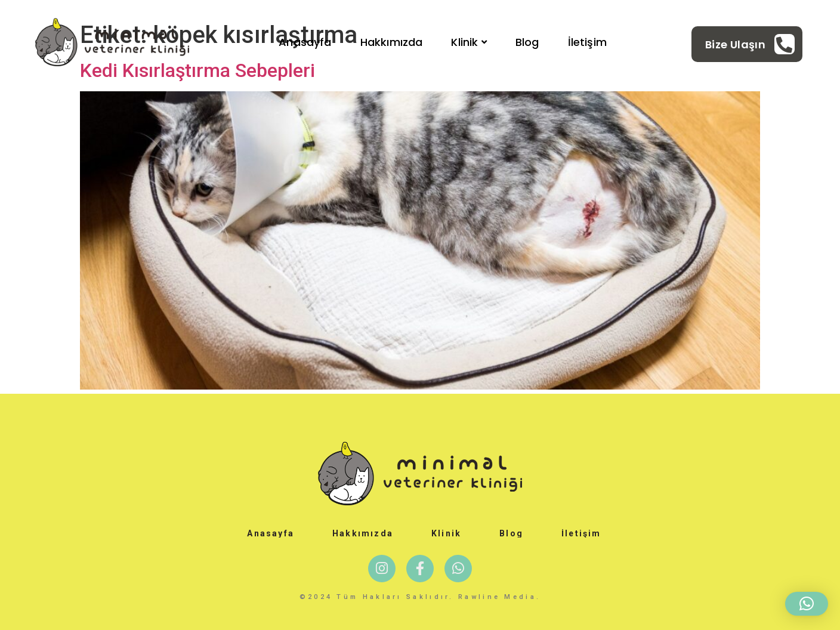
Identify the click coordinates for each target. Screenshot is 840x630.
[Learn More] (750, 44)
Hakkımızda (392, 42)
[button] (807, 604)
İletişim (587, 42)
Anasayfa (305, 42)
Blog (527, 42)
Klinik (469, 42)
